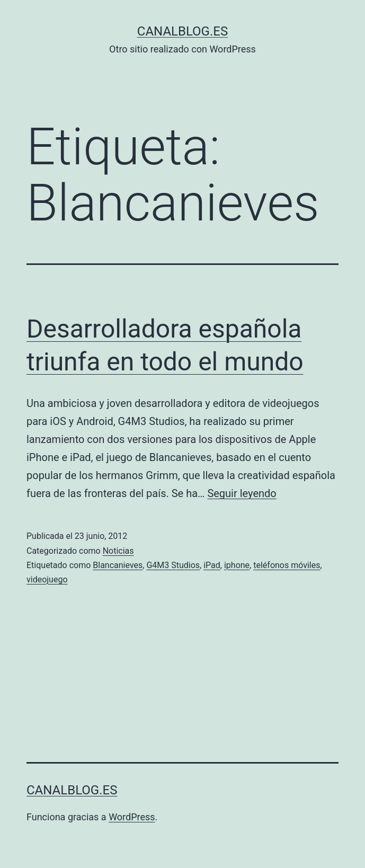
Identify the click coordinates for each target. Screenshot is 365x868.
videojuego (47, 579)
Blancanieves (118, 565)
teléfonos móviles (287, 565)
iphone (237, 565)
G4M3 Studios (173, 565)
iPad (212, 565)
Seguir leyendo (242, 493)
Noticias (118, 551)
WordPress (132, 817)
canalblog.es (182, 31)
